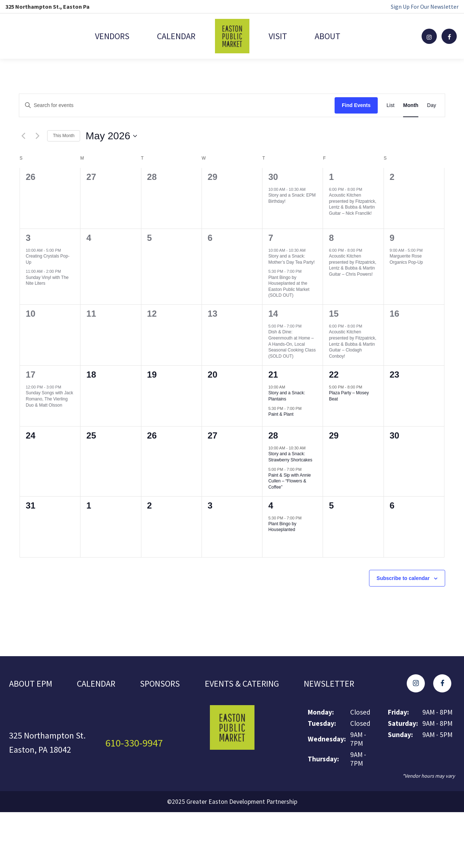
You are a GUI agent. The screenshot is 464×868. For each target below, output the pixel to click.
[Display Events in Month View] (411, 105)
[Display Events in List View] (390, 105)
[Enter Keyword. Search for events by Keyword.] (177, 105)
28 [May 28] (273, 435)
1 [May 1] (331, 177)
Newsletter (329, 684)
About (328, 36)
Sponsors (160, 684)
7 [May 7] (271, 238)
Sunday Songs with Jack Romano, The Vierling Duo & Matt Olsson (49, 399)
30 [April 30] (273, 177)
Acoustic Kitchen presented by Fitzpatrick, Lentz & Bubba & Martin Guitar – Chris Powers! (353, 265)
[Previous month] (23, 136)
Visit (278, 36)
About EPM (31, 684)
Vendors (112, 36)
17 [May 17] (31, 375)
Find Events (356, 105)
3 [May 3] (28, 238)
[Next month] (37, 136)
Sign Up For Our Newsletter (425, 7)
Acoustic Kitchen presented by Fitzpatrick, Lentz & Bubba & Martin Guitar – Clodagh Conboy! (353, 344)
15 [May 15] (334, 314)
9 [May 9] (392, 238)
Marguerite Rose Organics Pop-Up (406, 259)
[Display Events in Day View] (432, 105)
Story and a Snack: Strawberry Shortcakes (290, 457)
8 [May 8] (331, 238)
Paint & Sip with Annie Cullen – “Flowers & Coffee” (289, 481)
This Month (64, 136)
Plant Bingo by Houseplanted (282, 527)
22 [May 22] (334, 375)
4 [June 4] (271, 505)
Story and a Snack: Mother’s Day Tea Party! (291, 259)
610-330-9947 (134, 743)
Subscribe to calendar (403, 578)
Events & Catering (242, 684)
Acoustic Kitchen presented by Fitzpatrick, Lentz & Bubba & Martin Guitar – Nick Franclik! (353, 204)
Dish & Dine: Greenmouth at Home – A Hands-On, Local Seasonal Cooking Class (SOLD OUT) (292, 344)
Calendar (176, 36)
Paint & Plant (281, 414)
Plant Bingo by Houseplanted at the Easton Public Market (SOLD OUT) (289, 287)
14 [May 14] (273, 314)
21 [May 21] (273, 375)
